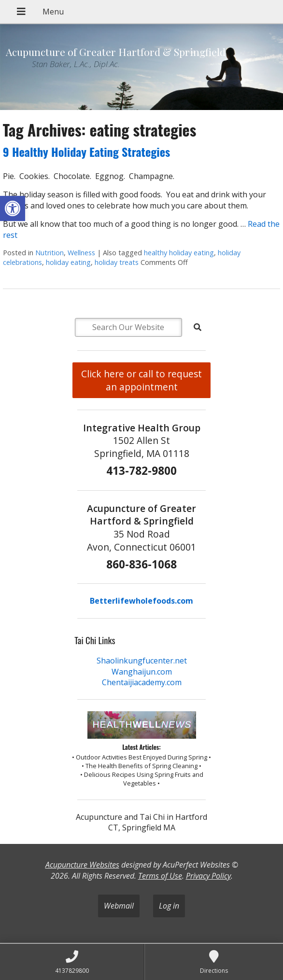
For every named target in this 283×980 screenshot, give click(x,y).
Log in (169, 906)
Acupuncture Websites (82, 865)
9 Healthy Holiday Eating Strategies (86, 152)
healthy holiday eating (179, 253)
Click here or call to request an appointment (141, 380)
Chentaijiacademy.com (142, 682)
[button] (13, 208)
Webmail (119, 906)
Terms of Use (160, 876)
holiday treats (117, 262)
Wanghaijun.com (142, 672)
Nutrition (50, 253)
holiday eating (68, 262)
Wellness (81, 253)
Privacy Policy (208, 876)
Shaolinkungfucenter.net (142, 661)
